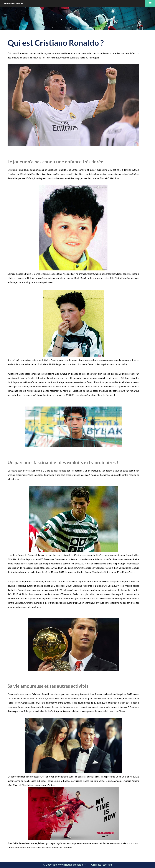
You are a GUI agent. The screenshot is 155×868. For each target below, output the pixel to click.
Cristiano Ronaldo (13, 3)
